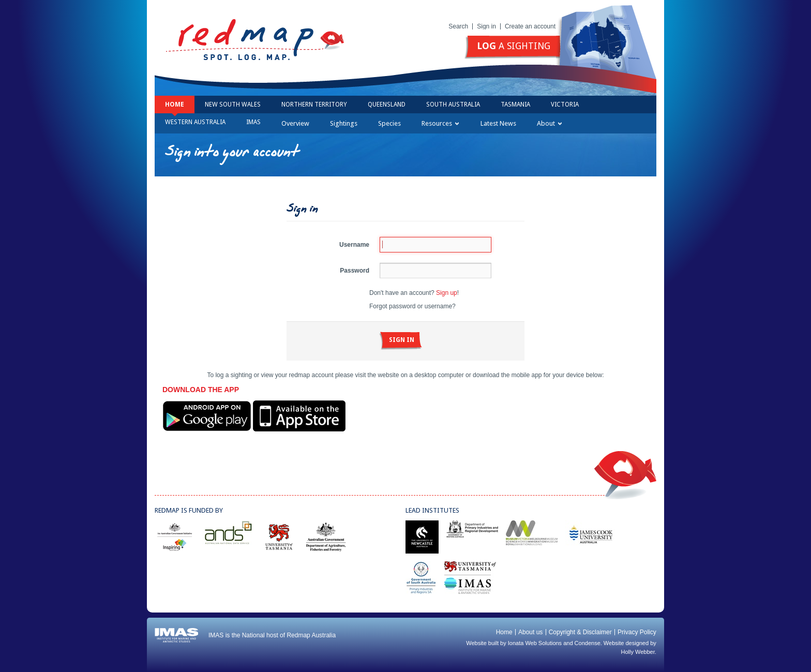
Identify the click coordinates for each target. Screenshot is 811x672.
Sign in (486, 26)
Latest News (498, 123)
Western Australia (195, 122)
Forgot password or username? (412, 306)
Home (175, 104)
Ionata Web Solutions (535, 643)
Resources (440, 123)
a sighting (514, 46)
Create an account (530, 26)
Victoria (565, 104)
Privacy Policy (637, 632)
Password (355, 271)
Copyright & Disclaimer (580, 632)
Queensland (387, 104)
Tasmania (515, 104)
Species (389, 123)
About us (530, 632)
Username (354, 245)
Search (458, 26)
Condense (588, 643)
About (549, 123)
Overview (295, 123)
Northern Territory (314, 104)
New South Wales (233, 104)
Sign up (447, 293)
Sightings (344, 123)
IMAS (253, 122)
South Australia (453, 104)
